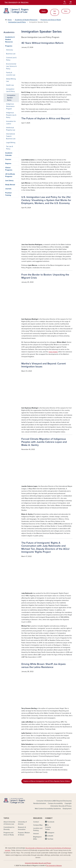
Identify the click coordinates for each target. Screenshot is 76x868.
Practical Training (8, 194)
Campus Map (38, 825)
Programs (9, 46)
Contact (36, 822)
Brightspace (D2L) (37, 838)
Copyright (68, 803)
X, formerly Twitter (48, 827)
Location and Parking (38, 829)
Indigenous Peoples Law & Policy (11, 115)
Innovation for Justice (11, 123)
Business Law (11, 54)
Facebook (51, 822)
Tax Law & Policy (10, 148)
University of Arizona (22, 823)
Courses (8, 159)
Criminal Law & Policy (11, 59)
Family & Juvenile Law (11, 74)
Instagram (51, 833)
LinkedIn (50, 836)
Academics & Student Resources (26, 20)
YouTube (50, 839)
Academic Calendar (9, 154)
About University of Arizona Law (9, 823)
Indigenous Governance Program (10, 106)
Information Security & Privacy (61, 806)
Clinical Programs (9, 169)
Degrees (8, 163)
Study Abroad (10, 185)
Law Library (9, 181)
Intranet (36, 834)
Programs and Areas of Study (51, 20)
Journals (8, 189)
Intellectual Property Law (11, 129)
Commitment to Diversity (9, 828)
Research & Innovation (22, 828)
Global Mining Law (11, 80)
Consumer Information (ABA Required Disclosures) (54, 801)
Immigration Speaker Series (11, 98)
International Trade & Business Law (11, 136)
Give (66, 11)
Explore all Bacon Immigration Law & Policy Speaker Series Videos (47, 781)
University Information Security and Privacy (38, 863)
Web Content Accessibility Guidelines (48, 809)
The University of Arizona (54, 866)
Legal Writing (11, 143)
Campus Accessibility (55, 803)
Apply (44, 11)
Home (10, 20)
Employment (67, 809)
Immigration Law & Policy (17, 22)
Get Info (55, 12)
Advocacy (10, 50)
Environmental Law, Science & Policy (11, 66)
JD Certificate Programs (10, 175)
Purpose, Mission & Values (24, 834)
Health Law (10, 85)
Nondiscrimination (40, 803)
